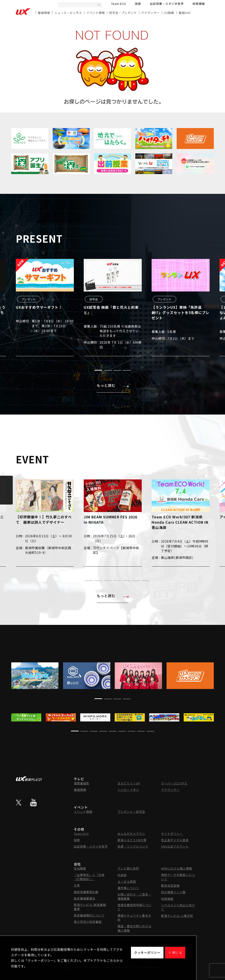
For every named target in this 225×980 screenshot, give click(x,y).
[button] (98, 370)
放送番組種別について (89, 915)
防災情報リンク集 (173, 892)
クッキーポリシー (147, 952)
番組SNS (185, 13)
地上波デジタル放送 (175, 840)
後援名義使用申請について (134, 907)
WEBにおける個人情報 (177, 868)
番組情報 (44, 13)
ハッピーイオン (128, 790)
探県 (138, 4)
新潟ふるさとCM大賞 (132, 840)
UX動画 (169, 13)
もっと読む (113, 385)
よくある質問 (127, 882)
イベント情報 (96, 13)
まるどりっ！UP (129, 783)
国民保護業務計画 (86, 892)
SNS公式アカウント (175, 846)
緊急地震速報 (170, 885)
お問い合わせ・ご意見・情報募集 (134, 896)
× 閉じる (175, 952)
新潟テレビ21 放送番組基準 (90, 907)
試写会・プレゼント (123, 13)
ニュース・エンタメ (68, 13)
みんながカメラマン (131, 834)
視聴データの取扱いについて (178, 877)
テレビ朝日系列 (128, 868)
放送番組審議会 (85, 898)
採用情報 (199, 4)
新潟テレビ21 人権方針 (177, 916)
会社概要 (80, 868)
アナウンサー (151, 13)
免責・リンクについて (133, 846)
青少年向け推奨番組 (88, 922)
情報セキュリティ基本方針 (134, 918)
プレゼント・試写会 (131, 812)
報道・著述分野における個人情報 (134, 928)
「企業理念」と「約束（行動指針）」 (89, 877)
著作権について (128, 888)
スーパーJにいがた (174, 783)
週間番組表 (82, 783)
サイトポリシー (172, 834)
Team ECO (119, 4)
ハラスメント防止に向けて (178, 907)
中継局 (122, 875)
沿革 (77, 885)
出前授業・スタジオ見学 (167, 4)
